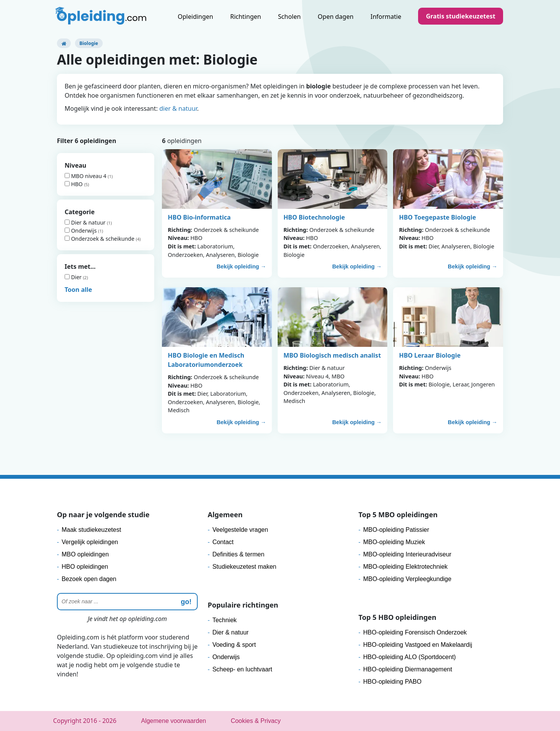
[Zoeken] (127, 602)
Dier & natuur (86, 222)
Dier (74, 277)
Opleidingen (195, 17)
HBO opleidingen (85, 567)
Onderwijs (81, 231)
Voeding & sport (234, 645)
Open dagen (336, 17)
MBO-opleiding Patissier (396, 530)
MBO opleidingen (85, 554)
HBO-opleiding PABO (392, 682)
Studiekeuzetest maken (244, 567)
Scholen (289, 17)
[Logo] (102, 17)
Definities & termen (238, 554)
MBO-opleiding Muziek (394, 542)
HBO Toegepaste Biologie (437, 217)
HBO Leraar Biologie (430, 355)
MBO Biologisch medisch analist (332, 355)
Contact (223, 542)
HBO (74, 184)
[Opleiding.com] (64, 43)
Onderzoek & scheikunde (100, 239)
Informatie (386, 17)
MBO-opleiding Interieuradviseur (407, 554)
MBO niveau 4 (86, 176)
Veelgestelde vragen (240, 530)
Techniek (224, 620)
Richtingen (245, 17)
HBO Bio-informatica (199, 217)
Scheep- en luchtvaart (242, 669)
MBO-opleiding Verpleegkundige (407, 579)
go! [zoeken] (186, 602)
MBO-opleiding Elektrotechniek (405, 567)
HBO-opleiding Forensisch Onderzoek (415, 632)
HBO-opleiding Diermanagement (407, 669)
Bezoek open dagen (89, 579)
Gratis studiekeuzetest (461, 16)
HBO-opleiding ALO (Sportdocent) (409, 657)
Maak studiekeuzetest (91, 530)
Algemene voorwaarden (174, 721)
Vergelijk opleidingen (90, 542)
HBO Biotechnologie (314, 217)
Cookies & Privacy (256, 721)
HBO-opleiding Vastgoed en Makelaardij (417, 645)
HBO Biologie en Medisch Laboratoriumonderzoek (206, 360)
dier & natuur (178, 108)
